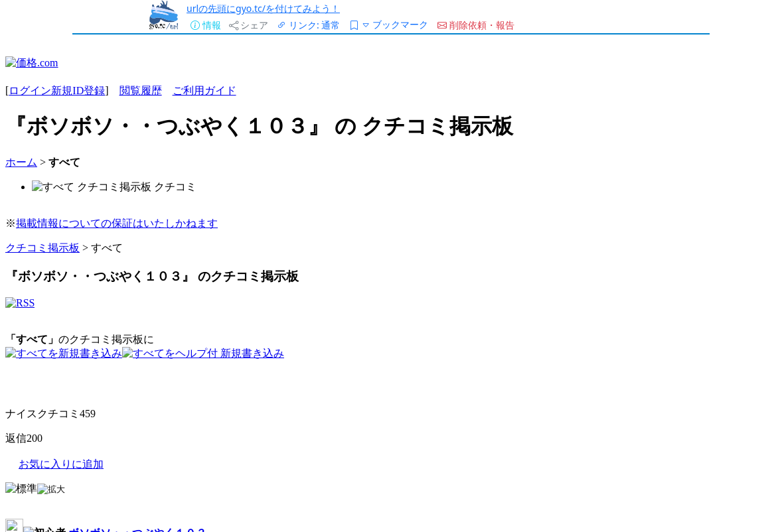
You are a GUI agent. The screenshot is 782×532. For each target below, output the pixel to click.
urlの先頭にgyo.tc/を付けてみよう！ (263, 8)
